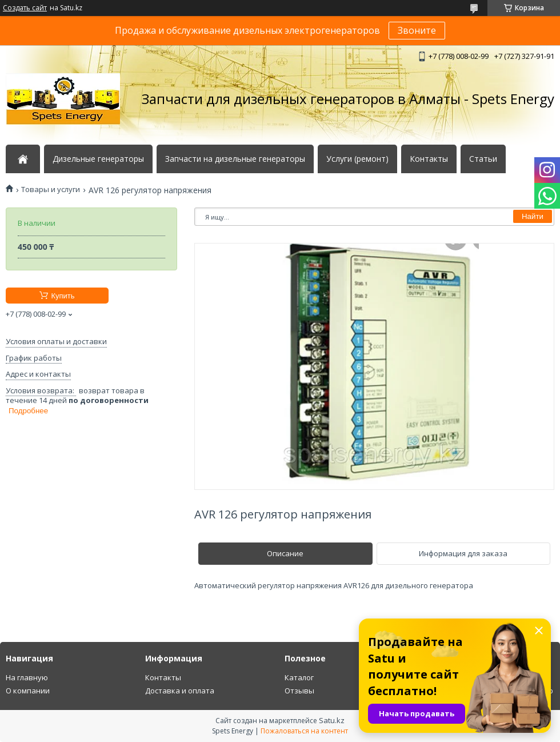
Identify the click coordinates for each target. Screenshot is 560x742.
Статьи (483, 159)
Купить (63, 296)
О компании (28, 691)
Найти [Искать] (533, 216)
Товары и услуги (51, 190)
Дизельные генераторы (98, 159)
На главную (27, 677)
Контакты (429, 159)
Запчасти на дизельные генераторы (235, 159)
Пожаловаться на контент (304, 731)
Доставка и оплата (180, 691)
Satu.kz (332, 720)
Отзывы (299, 691)
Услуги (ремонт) (357, 159)
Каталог (299, 677)
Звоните (417, 30)
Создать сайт (25, 8)
